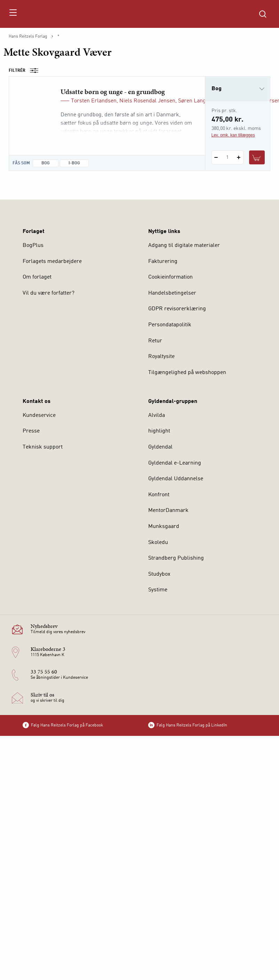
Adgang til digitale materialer (184, 246)
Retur (155, 341)
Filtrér (26, 71)
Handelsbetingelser (172, 293)
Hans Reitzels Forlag (28, 37)
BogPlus (33, 246)
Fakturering (163, 262)
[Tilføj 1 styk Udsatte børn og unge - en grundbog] (239, 157)
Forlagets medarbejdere (52, 262)
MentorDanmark (168, 511)
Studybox (159, 574)
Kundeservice (39, 415)
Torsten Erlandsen (94, 101)
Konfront (159, 495)
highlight (159, 431)
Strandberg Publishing (176, 558)
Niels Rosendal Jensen (147, 101)
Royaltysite (161, 357)
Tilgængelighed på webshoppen (187, 373)
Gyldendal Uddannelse (176, 479)
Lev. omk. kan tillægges (233, 135)
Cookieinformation (170, 277)
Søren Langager (198, 101)
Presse (31, 431)
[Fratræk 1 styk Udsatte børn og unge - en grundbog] (216, 157)
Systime (158, 590)
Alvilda (157, 415)
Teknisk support (43, 447)
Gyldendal (160, 447)
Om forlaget (37, 277)
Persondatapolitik (170, 325)
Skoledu (158, 543)
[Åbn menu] (13, 14)
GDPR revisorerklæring (177, 309)
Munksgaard (164, 527)
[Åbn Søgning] (263, 14)
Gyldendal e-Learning (175, 463)
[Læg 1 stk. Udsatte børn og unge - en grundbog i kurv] (257, 157)
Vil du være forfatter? (49, 293)
